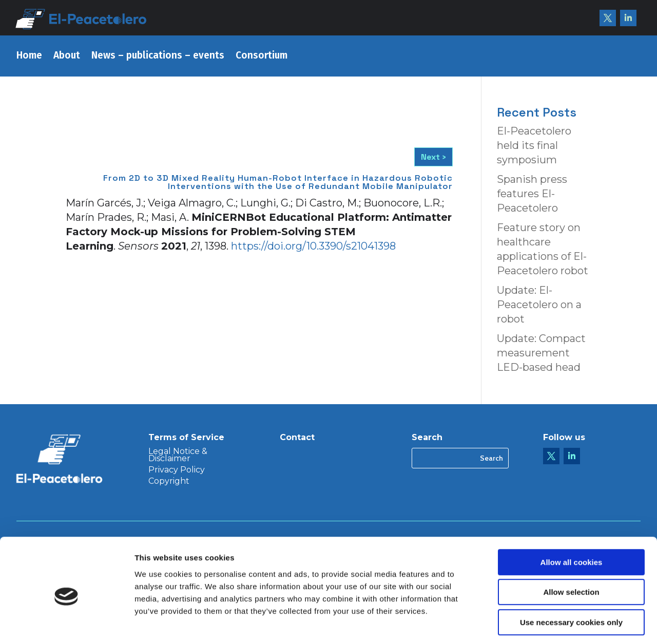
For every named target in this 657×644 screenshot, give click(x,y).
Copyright (169, 482)
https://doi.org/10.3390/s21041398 (313, 246)
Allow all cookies (572, 518)
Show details (539, 624)
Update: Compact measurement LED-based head (541, 353)
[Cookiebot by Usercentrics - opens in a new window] (66, 624)
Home (29, 56)
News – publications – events (158, 56)
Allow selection (571, 549)
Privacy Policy (177, 470)
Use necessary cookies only (571, 579)
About (67, 56)
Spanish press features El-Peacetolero (532, 194)
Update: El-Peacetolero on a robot (539, 305)
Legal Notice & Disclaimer (178, 456)
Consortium (262, 56)
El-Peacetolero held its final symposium (534, 145)
